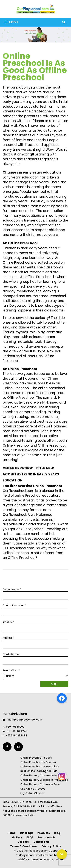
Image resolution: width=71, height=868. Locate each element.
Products (44, 833)
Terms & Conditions (24, 846)
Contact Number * (35, 609)
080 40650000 (14, 727)
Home (12, 833)
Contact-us (42, 842)
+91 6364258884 (15, 736)
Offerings (26, 833)
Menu (11, 22)
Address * (35, 641)
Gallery (17, 837)
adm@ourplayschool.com (22, 720)
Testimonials (46, 837)
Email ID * (35, 625)
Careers (23, 842)
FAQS (30, 837)
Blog (57, 833)
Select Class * (35, 673)
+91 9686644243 (15, 731)
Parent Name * (35, 592)
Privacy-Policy (51, 846)
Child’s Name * (35, 657)
